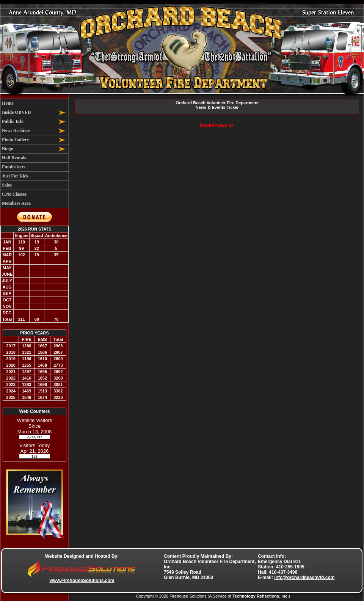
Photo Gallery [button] (16, 140)
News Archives (16, 130)
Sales (7, 185)
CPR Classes (14, 194)
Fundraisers (14, 167)
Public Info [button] (13, 121)
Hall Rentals (14, 158)
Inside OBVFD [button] (16, 112)
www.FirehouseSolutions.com (82, 581)
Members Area (16, 203)
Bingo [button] (8, 149)
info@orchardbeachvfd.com (304, 577)
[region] (35, 153)
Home (8, 103)
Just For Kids (15, 176)
